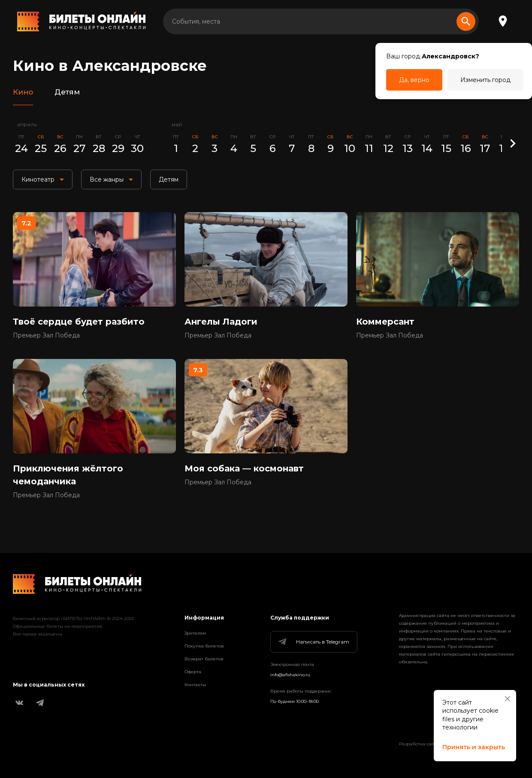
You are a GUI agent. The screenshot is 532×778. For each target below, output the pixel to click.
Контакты (195, 685)
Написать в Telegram (313, 642)
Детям (67, 92)
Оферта (193, 672)
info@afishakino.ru (290, 675)
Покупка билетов (204, 646)
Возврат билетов (204, 659)
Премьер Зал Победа (46, 335)
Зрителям (195, 633)
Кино (23, 92)
